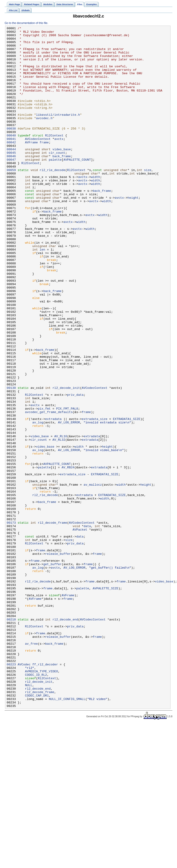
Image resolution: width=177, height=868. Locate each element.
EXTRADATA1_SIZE (127, 498)
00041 (11, 162)
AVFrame (31, 166)
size (148, 199)
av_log (38, 502)
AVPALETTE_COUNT (77, 186)
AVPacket (80, 630)
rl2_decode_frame (52, 622)
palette (55, 186)
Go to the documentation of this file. (26, 23)
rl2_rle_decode (52, 199)
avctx (59, 162)
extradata (53, 498)
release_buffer (58, 659)
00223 (11, 792)
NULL (29, 817)
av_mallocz (93, 576)
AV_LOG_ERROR (69, 502)
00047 (11, 186)
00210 (11, 738)
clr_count (57, 178)
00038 (11, 149)
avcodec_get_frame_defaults (49, 489)
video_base (61, 174)
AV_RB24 (68, 556)
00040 (11, 157)
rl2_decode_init (66, 460)
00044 (11, 174)
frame (44, 166)
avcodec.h (44, 137)
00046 (11, 182)
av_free (31, 767)
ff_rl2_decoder (45, 792)
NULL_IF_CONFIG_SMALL (67, 834)
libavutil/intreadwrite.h (58, 133)
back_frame (61, 182)
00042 (11, 166)
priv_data (75, 469)
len (42, 294)
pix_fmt (44, 485)
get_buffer (52, 672)
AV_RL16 (61, 518)
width (96, 207)
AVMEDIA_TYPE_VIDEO (41, 800)
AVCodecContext (38, 162)
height (133, 232)
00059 (11, 199)
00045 (11, 178)
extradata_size (94, 498)
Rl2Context (54, 157)
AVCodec (24, 792)
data (87, 626)
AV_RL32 (59, 523)
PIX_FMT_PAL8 (67, 485)
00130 (11, 460)
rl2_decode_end (65, 738)
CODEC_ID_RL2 (36, 805)
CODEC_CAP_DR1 (37, 830)
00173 (11, 622)
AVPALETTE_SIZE (106, 701)
